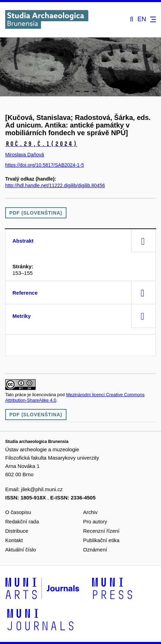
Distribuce (17, 531)
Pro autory (95, 521)
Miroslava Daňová (25, 155)
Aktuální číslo (21, 550)
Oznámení (95, 550)
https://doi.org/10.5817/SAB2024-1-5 (44, 165)
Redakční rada (22, 521)
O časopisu (18, 512)
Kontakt (14, 540)
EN (142, 19)
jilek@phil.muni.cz (42, 489)
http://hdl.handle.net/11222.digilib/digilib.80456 (55, 185)
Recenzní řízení (101, 531)
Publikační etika (101, 540)
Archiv (90, 512)
